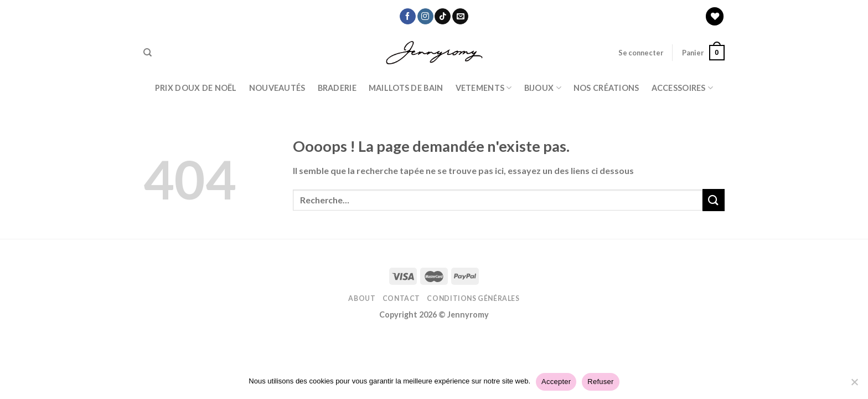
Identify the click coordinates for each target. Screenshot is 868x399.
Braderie (337, 88)
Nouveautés (277, 88)
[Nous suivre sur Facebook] (408, 17)
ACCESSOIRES (683, 88)
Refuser (600, 382)
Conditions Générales (473, 298)
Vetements (484, 88)
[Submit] (714, 200)
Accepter (556, 382)
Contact (401, 298)
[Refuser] (854, 385)
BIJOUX (543, 88)
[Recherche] (148, 53)
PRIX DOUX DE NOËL (196, 88)
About (362, 298)
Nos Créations (606, 88)
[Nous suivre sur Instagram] (425, 17)
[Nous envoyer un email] (460, 17)
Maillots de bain (406, 88)
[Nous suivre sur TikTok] (443, 17)
